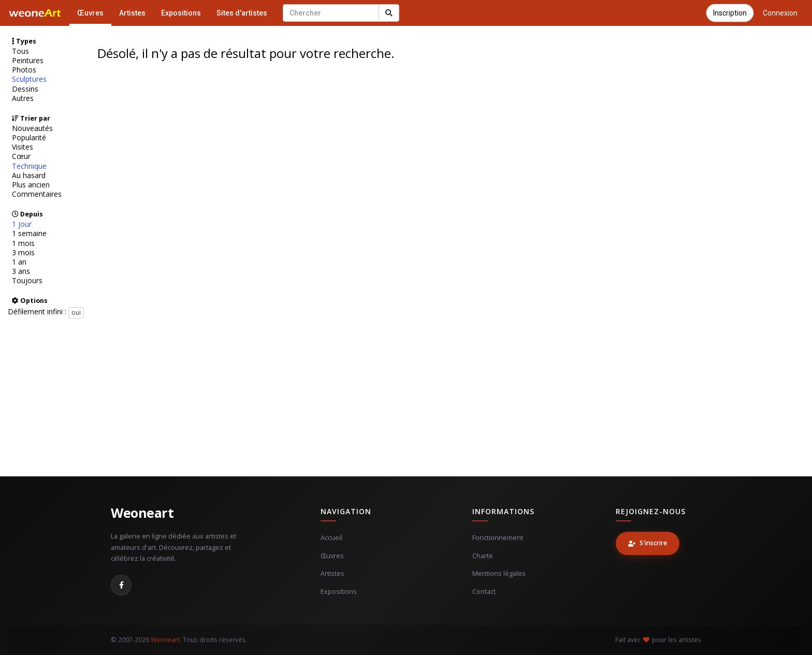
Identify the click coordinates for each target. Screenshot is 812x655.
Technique (29, 166)
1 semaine (29, 234)
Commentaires (37, 194)
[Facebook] (121, 585)
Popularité (29, 138)
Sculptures (29, 79)
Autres (23, 98)
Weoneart (142, 513)
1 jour (22, 224)
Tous (20, 51)
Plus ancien (31, 185)
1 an (19, 262)
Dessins (25, 89)
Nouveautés (32, 128)
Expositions (181, 13)
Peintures (28, 61)
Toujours (27, 281)
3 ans (21, 271)
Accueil (331, 538)
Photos (24, 70)
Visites (23, 147)
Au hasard (29, 176)
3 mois (23, 253)
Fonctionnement (498, 538)
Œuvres (90, 13)
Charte (483, 556)
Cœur (21, 156)
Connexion (780, 13)
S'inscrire (648, 543)
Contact (484, 592)
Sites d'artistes (242, 13)
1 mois (23, 243)
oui (76, 312)
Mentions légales (499, 573)
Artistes (132, 13)
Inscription (730, 13)
